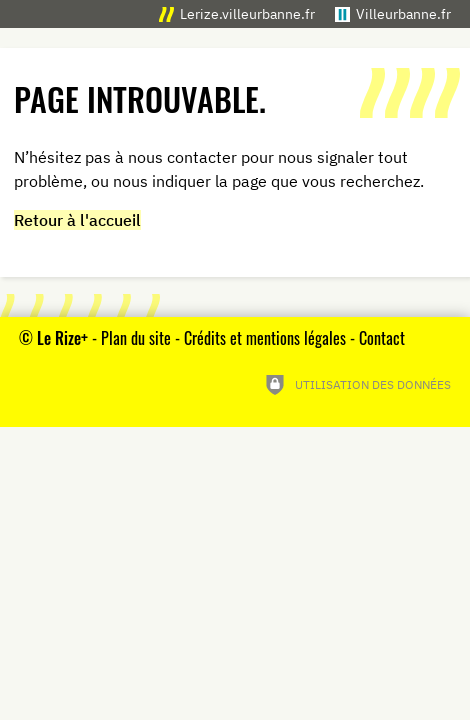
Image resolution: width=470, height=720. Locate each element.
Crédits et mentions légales (265, 338)
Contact (382, 338)
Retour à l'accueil (77, 220)
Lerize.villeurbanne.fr (247, 13)
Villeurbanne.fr (403, 13)
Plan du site (136, 338)
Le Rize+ (62, 338)
